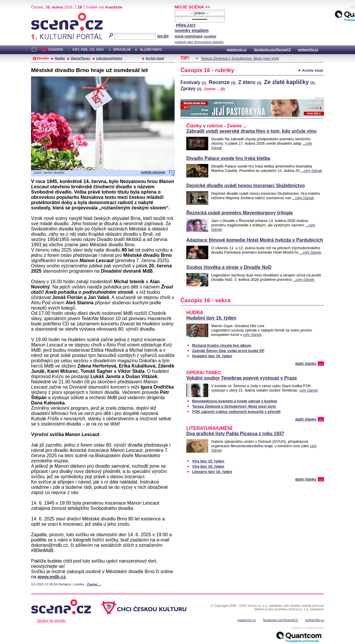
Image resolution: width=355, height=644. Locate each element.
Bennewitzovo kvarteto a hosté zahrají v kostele (235, 401)
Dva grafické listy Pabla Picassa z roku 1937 (235, 434)
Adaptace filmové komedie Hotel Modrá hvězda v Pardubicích (255, 240)
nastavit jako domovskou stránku (199, 42)
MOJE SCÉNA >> (192, 7)
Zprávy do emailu (51, 620)
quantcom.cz (237, 49)
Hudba (60, 58)
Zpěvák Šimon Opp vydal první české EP (228, 351)
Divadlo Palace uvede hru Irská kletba (228, 158)
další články (306, 364)
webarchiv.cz (308, 49)
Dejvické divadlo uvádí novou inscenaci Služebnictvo (246, 186)
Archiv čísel (155, 58)
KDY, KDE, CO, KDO (88, 49)
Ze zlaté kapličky (289, 82)
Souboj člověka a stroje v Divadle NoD (229, 267)
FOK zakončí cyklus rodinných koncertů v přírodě (236, 412)
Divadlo (43, 58)
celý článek (252, 335)
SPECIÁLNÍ (122, 49)
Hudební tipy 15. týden (212, 356)
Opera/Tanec (80, 58)
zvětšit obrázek (153, 172)
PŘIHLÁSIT (186, 25)
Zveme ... (94, 584)
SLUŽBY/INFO (151, 49)
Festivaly (193, 82)
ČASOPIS (56, 49)
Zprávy (191, 89)
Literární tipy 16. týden (212, 472)
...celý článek (311, 171)
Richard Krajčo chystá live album (222, 345)
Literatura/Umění (109, 58)
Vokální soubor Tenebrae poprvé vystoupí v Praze (241, 378)
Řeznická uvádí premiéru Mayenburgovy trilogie (240, 213)
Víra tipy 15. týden (208, 461)
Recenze (222, 82)
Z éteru (250, 82)
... (321, 364)
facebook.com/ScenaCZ (272, 49)
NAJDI (163, 36)
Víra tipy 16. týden (208, 466)
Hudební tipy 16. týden (211, 318)
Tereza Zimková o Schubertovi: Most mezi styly (240, 58)
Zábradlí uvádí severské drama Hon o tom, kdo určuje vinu (251, 131)
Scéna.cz (41, 15)
